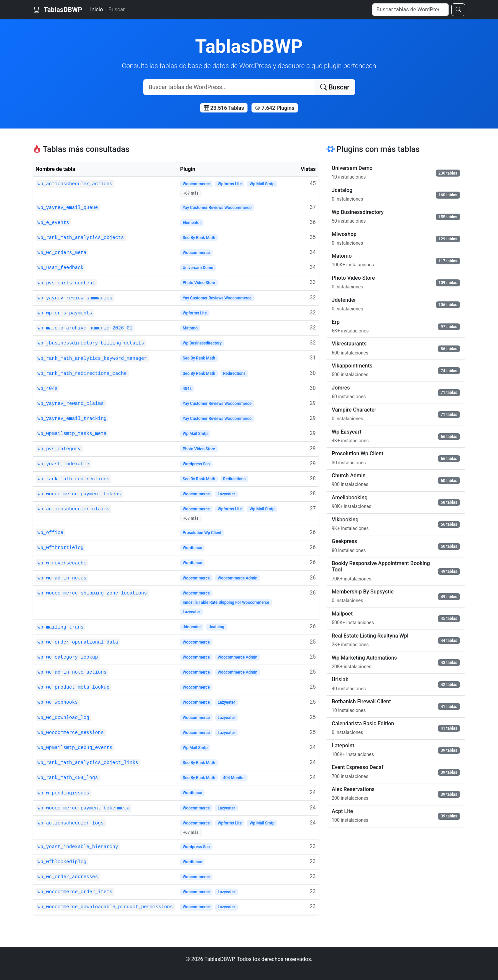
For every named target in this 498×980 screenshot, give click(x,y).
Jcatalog (217, 627)
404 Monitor (234, 778)
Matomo (190, 328)
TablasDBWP (58, 10)
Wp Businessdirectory (202, 343)
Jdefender (192, 627)
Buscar (117, 10)
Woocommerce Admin (237, 578)
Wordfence (192, 548)
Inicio (96, 10)
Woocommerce (196, 184)
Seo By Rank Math (199, 238)
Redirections (234, 374)
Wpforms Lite (229, 184)
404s (187, 389)
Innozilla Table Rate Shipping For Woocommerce (226, 602)
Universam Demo (198, 268)
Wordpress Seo (196, 464)
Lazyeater (226, 494)
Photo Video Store (199, 283)
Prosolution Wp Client (202, 533)
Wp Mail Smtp (262, 184)
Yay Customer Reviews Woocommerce (217, 208)
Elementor (192, 223)
